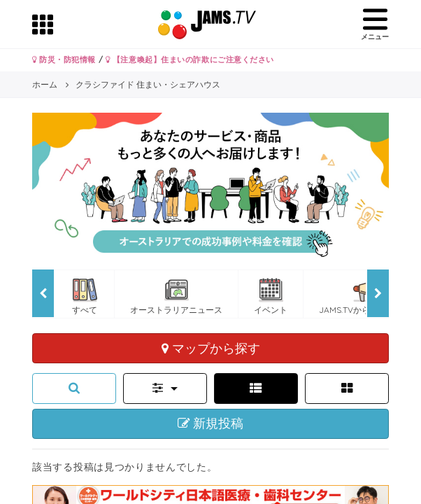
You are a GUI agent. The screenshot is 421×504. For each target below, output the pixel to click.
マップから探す (211, 348)
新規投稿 (211, 423)
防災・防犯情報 (64, 59)
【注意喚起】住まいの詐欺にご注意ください (190, 59)
